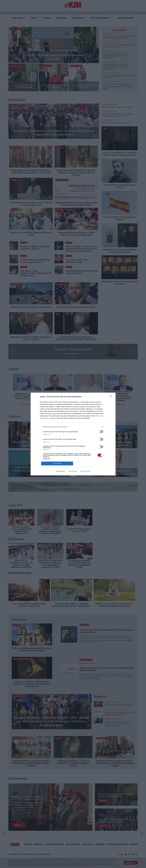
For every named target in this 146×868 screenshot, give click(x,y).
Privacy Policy (85, 471)
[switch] (100, 432)
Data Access (73, 471)
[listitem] (73, 427)
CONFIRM (57, 464)
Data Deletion (61, 471)
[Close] (111, 397)
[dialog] (73, 434)
